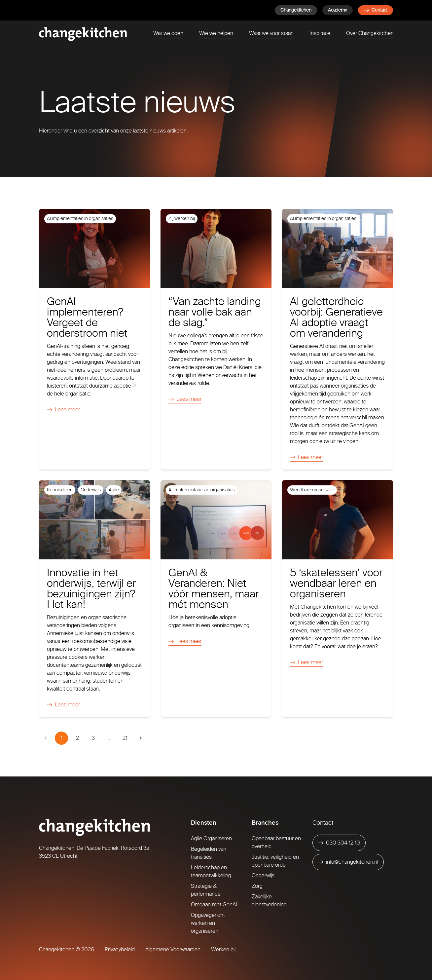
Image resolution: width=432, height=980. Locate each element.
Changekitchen (296, 10)
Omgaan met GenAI (214, 905)
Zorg (257, 886)
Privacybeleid (120, 949)
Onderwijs (263, 875)
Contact (376, 10)
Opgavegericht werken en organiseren (208, 923)
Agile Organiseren (211, 838)
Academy (338, 10)
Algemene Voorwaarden (173, 949)
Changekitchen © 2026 (67, 949)
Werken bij (223, 949)
